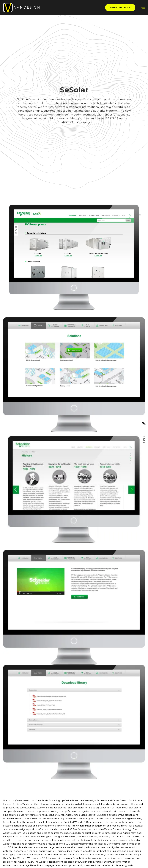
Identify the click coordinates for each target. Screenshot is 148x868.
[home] (22, 8)
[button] (141, 8)
